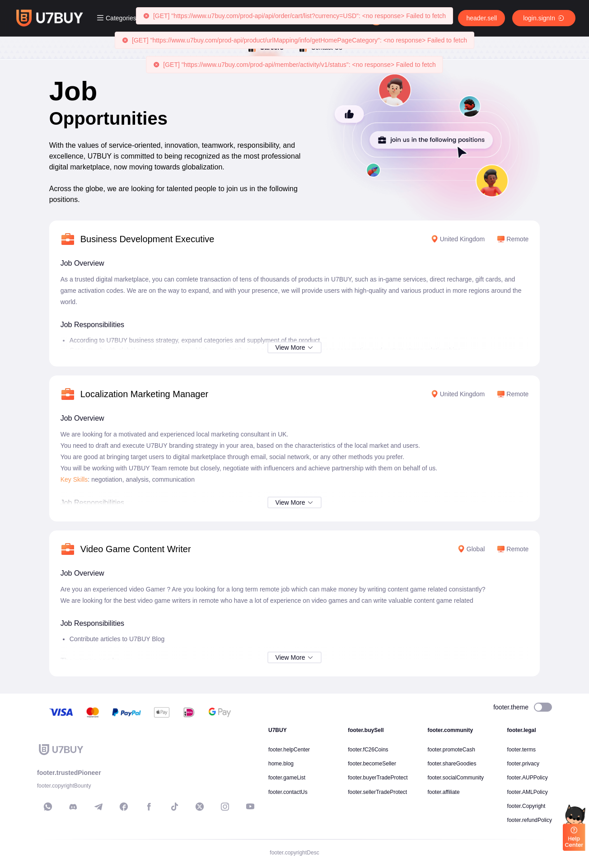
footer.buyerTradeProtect (378, 778)
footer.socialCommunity (456, 778)
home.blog (281, 764)
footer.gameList (287, 778)
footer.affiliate (443, 792)
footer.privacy (523, 764)
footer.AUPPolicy (528, 778)
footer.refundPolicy (530, 820)
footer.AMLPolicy (528, 792)
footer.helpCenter (289, 750)
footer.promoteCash (451, 750)
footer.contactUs (288, 792)
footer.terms (521, 750)
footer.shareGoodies (452, 764)
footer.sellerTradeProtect (377, 792)
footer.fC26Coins (368, 750)
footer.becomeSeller (372, 764)
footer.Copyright (526, 806)
